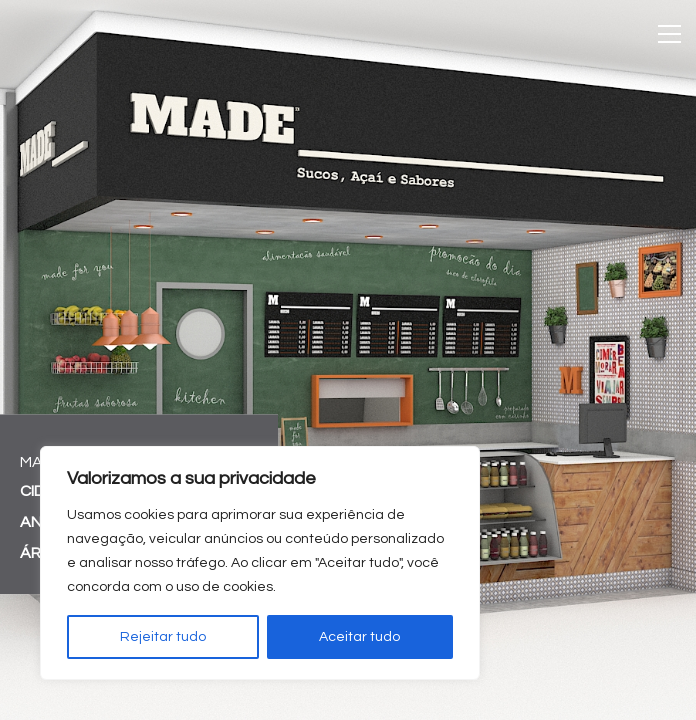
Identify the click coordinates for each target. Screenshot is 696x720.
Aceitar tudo (359, 637)
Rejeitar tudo (163, 637)
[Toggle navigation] (669, 34)
